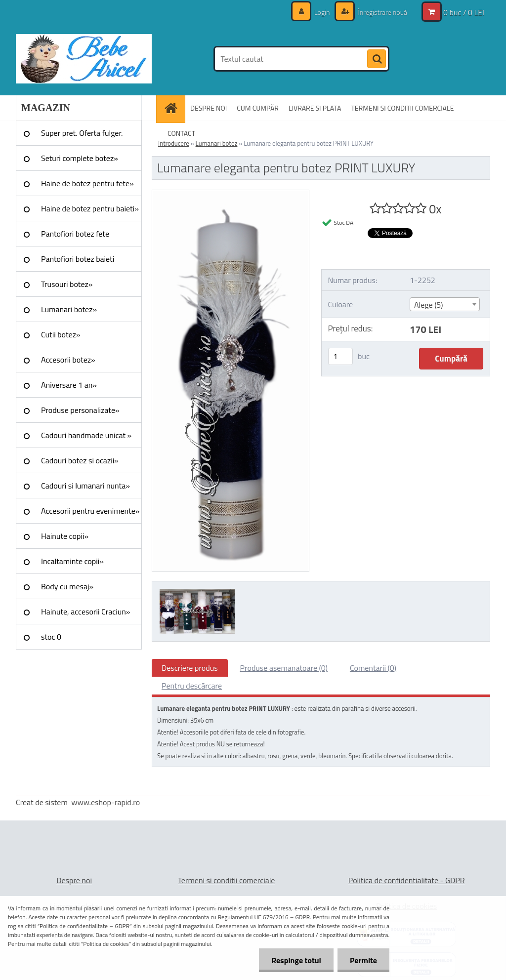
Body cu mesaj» (67, 586)
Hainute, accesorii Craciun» (85, 612)
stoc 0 (51, 637)
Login (322, 12)
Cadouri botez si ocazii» (80, 460)
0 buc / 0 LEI (464, 12)
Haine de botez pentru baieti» (90, 208)
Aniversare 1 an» (69, 385)
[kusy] (340, 356)
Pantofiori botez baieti (78, 259)
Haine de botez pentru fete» (87, 183)
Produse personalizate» (80, 410)
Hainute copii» (65, 536)
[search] (377, 59)
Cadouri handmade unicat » (86, 435)
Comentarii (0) (373, 668)
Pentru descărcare (192, 686)
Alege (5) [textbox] (429, 305)
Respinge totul (296, 960)
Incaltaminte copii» (72, 561)
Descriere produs (190, 668)
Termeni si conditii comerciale (227, 880)
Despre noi (74, 880)
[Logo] (84, 59)
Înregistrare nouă (382, 12)
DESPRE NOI (209, 108)
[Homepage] (174, 108)
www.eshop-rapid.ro (105, 802)
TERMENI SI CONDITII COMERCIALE (402, 108)
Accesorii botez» (68, 360)
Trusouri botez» (67, 284)
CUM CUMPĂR (258, 108)
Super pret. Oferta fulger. (82, 133)
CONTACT (181, 133)
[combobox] (445, 304)
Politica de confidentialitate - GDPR (407, 880)
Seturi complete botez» (80, 158)
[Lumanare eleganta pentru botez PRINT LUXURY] (231, 194)
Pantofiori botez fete (75, 234)
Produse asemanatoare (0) (284, 668)
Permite (363, 960)
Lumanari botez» (69, 309)
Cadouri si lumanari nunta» (85, 486)
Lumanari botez (217, 143)
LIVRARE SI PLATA (315, 108)
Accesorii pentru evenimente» (90, 511)
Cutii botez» (61, 334)
